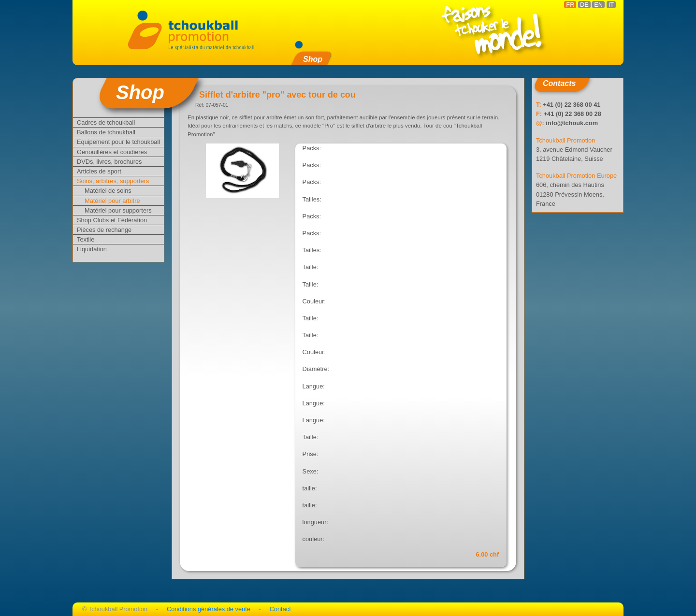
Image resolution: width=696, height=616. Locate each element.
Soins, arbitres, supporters (113, 181)
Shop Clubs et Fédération (112, 220)
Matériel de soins (108, 191)
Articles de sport (99, 171)
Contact (280, 609)
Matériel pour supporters (118, 210)
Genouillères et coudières (112, 152)
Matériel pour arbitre (112, 201)
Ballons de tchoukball (106, 132)
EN (598, 5)
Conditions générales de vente (209, 609)
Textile (86, 239)
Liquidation (92, 249)
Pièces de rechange (104, 230)
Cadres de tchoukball (106, 122)
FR (570, 5)
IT (611, 5)
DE (584, 5)
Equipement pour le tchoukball (118, 142)
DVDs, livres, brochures (109, 162)
